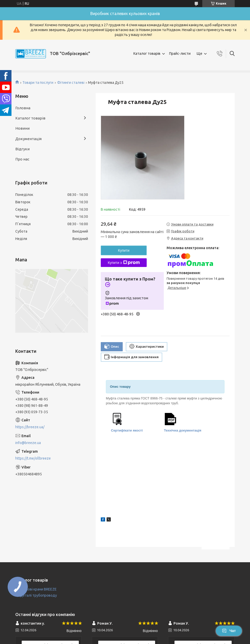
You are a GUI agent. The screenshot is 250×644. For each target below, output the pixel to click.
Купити (124, 250)
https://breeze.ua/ (30, 427)
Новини (22, 128)
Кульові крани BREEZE (38, 589)
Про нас (22, 159)
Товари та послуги (38, 83)
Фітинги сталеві (71, 83)
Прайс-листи (180, 53)
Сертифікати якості (127, 430)
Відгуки (22, 149)
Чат (229, 631)
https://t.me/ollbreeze (33, 458)
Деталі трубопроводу (38, 595)
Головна (23, 108)
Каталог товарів (147, 53)
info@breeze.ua (28, 443)
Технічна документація (183, 430)
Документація (28, 139)
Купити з (124, 263)
